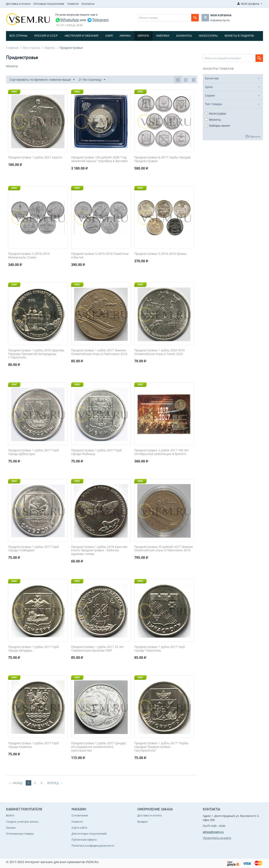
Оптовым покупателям (49, 4)
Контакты (88, 4)
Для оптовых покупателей (89, 834)
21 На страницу (92, 80)
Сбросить (254, 136)
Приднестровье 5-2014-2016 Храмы (160, 254)
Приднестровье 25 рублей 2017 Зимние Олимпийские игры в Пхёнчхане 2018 (164, 549)
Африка (125, 36)
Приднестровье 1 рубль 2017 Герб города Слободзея (33, 549)
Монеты (213, 120)
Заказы (11, 828)
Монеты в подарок (239, 36)
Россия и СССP (46, 36)
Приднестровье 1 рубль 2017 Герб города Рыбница (96, 452)
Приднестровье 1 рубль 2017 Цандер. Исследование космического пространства (99, 747)
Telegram (98, 20)
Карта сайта (79, 828)
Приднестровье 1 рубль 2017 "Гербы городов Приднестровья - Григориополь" (161, 747)
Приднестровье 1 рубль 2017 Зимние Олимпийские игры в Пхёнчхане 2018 (99, 352)
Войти (10, 815)
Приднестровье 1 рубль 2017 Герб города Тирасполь (160, 649)
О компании (80, 815)
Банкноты (184, 36)
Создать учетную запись (22, 822)
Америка (163, 36)
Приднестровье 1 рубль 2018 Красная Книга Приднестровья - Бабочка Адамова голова (99, 550)
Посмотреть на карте (217, 838)
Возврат (143, 822)
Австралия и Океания (82, 36)
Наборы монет (218, 126)
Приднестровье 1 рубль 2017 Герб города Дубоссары (33, 452)
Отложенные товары (20, 834)
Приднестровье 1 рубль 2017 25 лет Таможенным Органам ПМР (98, 649)
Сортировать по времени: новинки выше (42, 80)
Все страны (18, 36)
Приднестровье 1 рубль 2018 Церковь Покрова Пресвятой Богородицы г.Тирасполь (36, 354)
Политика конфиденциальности (93, 846)
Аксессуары (208, 36)
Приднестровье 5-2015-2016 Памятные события (100, 256)
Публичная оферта (84, 840)
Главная (12, 48)
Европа (143, 36)
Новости (73, 4)
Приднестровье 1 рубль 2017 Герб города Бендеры (33, 649)
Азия (109, 36)
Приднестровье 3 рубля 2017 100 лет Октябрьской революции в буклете (162, 452)
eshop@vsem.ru (213, 832)
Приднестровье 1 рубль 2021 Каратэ (35, 157)
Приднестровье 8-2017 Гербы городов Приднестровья (162, 159)
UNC (14, 92)
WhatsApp (67, 20)
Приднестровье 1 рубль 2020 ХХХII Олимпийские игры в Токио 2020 (160, 352)
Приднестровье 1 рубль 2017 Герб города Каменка (33, 745)
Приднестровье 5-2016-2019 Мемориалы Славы (29, 256)
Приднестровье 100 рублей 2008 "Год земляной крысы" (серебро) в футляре (99, 159)
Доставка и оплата (18, 4)
